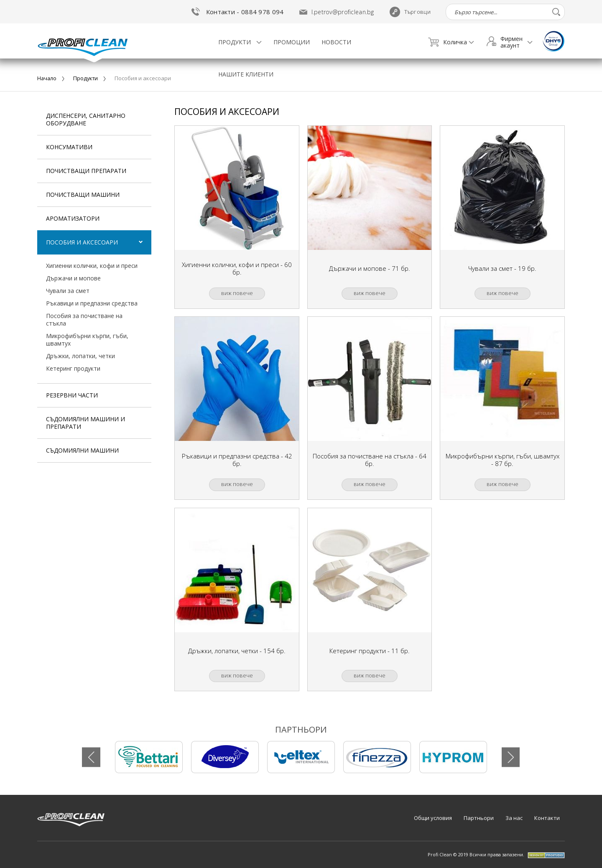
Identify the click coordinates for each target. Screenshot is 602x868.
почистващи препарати (86, 171)
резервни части (72, 395)
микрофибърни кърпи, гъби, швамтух (87, 340)
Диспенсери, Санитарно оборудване (86, 119)
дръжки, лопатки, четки (80, 356)
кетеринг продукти (73, 368)
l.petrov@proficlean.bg (343, 12)
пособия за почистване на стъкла (84, 319)
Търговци (410, 12)
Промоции (292, 42)
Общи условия (433, 818)
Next (510, 757)
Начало (47, 78)
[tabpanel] (149, 757)
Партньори (479, 818)
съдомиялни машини (82, 450)
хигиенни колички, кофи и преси (92, 266)
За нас (514, 818)
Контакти (547, 818)
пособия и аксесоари (82, 242)
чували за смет (68, 291)
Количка (448, 42)
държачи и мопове (73, 278)
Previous (92, 757)
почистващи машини (83, 195)
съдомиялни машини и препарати (85, 423)
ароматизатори (73, 218)
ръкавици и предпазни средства (92, 303)
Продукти (235, 42)
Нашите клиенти (246, 74)
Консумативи (69, 147)
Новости (336, 42)
